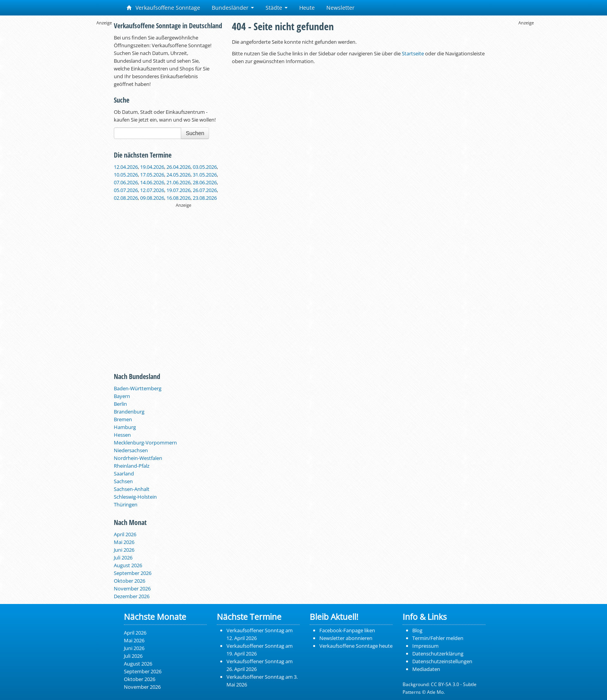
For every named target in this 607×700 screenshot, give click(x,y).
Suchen (195, 133)
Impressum (425, 646)
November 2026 (132, 588)
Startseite (413, 53)
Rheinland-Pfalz (132, 466)
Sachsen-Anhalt (132, 489)
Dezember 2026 (132, 596)
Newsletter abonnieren (346, 638)
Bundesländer (233, 8)
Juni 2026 (124, 550)
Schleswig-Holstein (135, 497)
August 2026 (128, 565)
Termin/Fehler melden (438, 638)
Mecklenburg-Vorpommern (145, 443)
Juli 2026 (123, 558)
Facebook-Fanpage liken (347, 630)
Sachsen (123, 481)
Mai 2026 (124, 542)
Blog (417, 630)
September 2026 (133, 573)
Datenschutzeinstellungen (442, 661)
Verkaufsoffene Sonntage (163, 8)
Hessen (122, 435)
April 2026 (125, 534)
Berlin (120, 404)
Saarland (124, 474)
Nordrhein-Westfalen (138, 458)
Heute (307, 8)
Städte (277, 8)
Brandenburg (129, 412)
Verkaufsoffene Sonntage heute (356, 646)
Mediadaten (426, 669)
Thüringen (126, 504)
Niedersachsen (131, 450)
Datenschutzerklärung (438, 654)
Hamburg (125, 427)
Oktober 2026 (129, 581)
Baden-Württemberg (138, 388)
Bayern (122, 396)
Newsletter (340, 8)
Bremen (123, 419)
